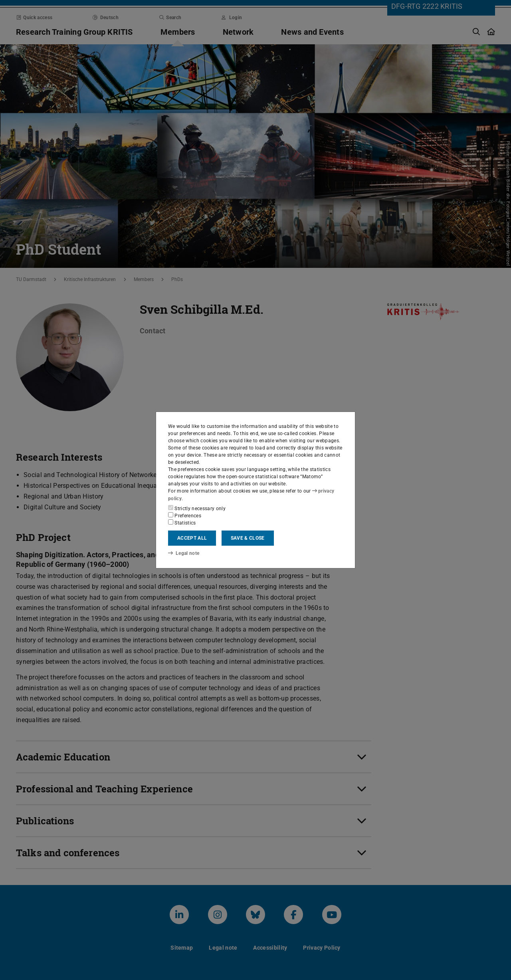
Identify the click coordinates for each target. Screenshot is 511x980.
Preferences (185, 515)
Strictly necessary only (197, 508)
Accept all (192, 538)
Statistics (182, 523)
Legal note (184, 553)
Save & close (248, 538)
